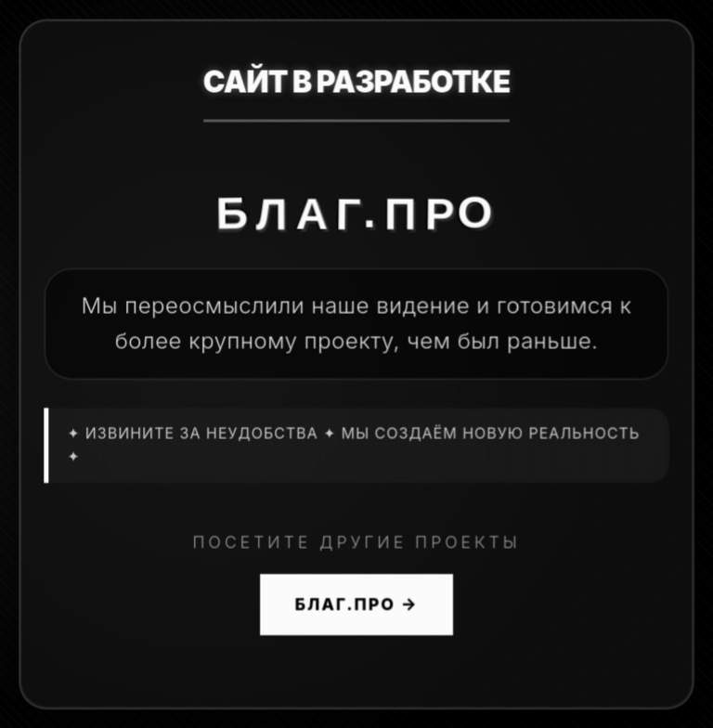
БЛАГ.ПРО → (357, 605)
